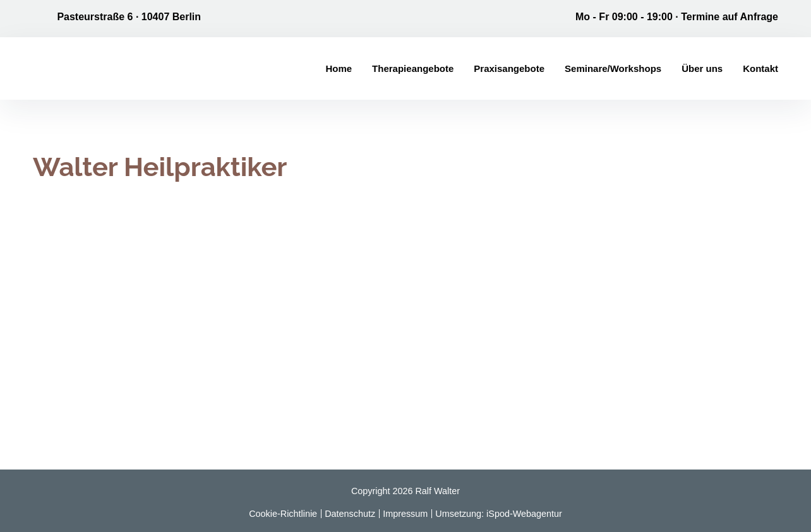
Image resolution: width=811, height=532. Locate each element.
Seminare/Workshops (613, 68)
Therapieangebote (413, 68)
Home (339, 68)
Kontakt (760, 68)
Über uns (702, 68)
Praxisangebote (509, 68)
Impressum (405, 514)
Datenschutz (350, 514)
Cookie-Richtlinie (283, 514)
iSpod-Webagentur (524, 514)
